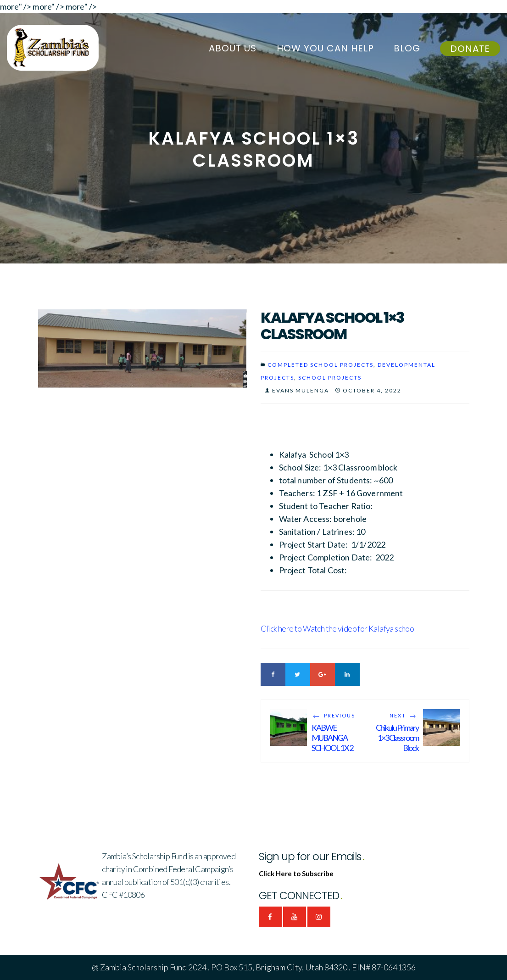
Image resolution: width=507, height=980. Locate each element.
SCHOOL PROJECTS (330, 378)
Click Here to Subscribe (296, 874)
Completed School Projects (320, 365)
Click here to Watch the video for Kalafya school (338, 628)
